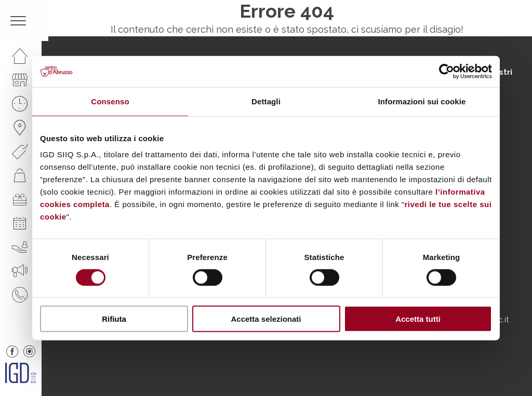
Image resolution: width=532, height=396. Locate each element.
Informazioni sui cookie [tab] (422, 101)
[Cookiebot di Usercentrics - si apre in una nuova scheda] (447, 71)
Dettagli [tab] (266, 101)
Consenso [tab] (110, 101)
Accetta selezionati (266, 319)
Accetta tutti (418, 319)
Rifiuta (114, 319)
